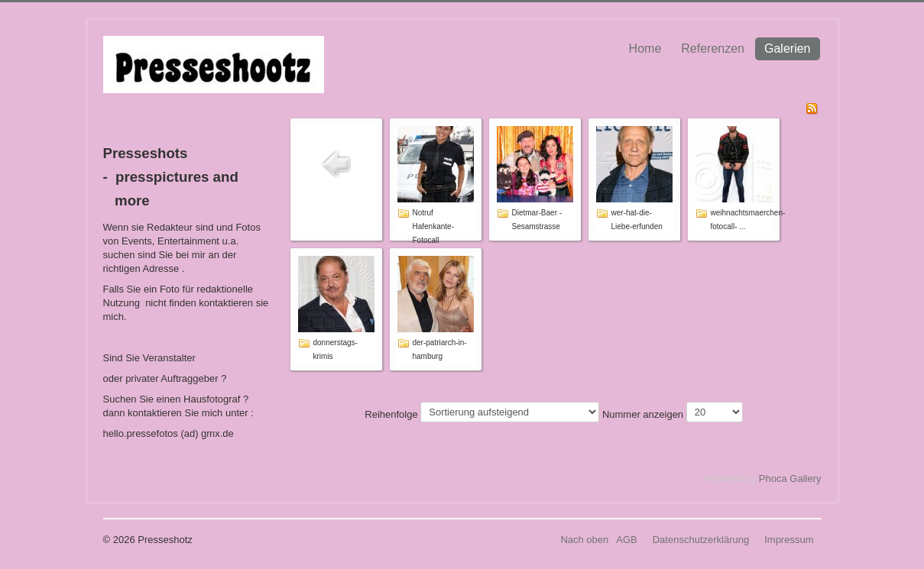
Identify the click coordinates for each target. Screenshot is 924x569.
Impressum (789, 540)
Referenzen (713, 48)
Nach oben (584, 540)
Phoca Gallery (790, 478)
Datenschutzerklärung (701, 540)
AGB (626, 540)
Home (645, 48)
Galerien (787, 48)
